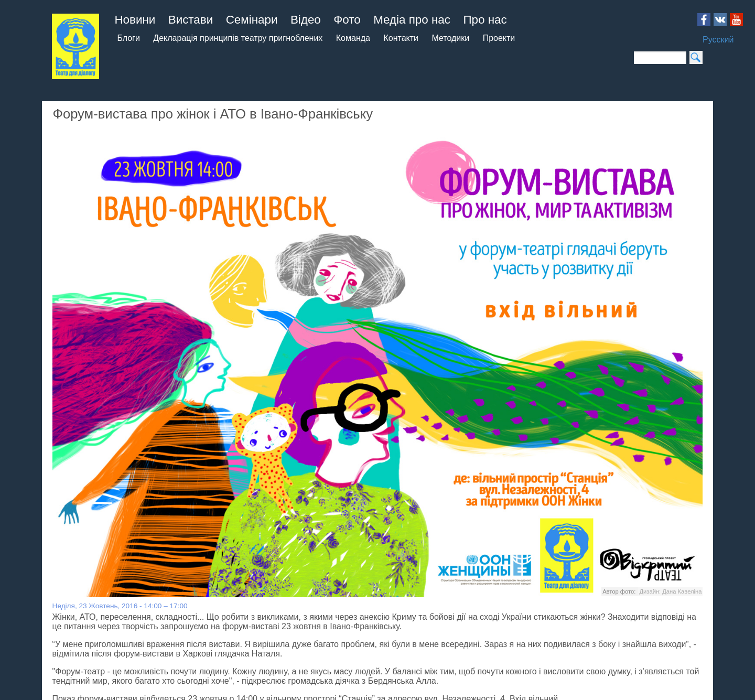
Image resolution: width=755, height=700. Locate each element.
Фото (347, 20)
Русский (718, 40)
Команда (353, 38)
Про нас (485, 20)
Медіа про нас (412, 20)
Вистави (191, 20)
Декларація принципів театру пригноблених (238, 38)
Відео (306, 20)
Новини (135, 20)
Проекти (499, 38)
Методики (450, 38)
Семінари (252, 20)
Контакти (401, 38)
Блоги (128, 38)
